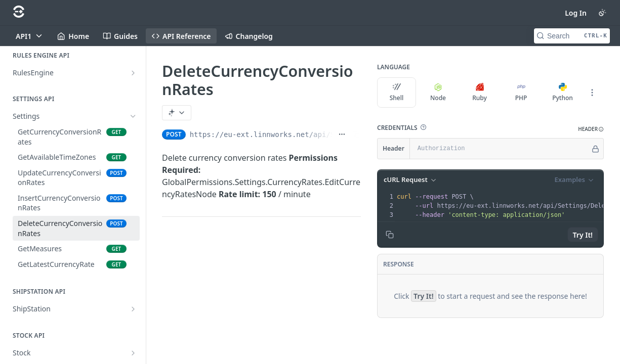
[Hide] (595, 149)
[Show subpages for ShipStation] (133, 309)
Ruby (480, 93)
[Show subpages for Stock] (133, 353)
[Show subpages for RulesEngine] (133, 73)
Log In (576, 13)
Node (438, 93)
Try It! (583, 235)
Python (563, 93)
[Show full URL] (342, 134)
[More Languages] (592, 93)
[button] (423, 127)
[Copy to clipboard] (390, 235)
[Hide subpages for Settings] (133, 116)
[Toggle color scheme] (602, 13)
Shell (397, 93)
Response (399, 264)
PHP (521, 93)
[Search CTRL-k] (572, 36)
